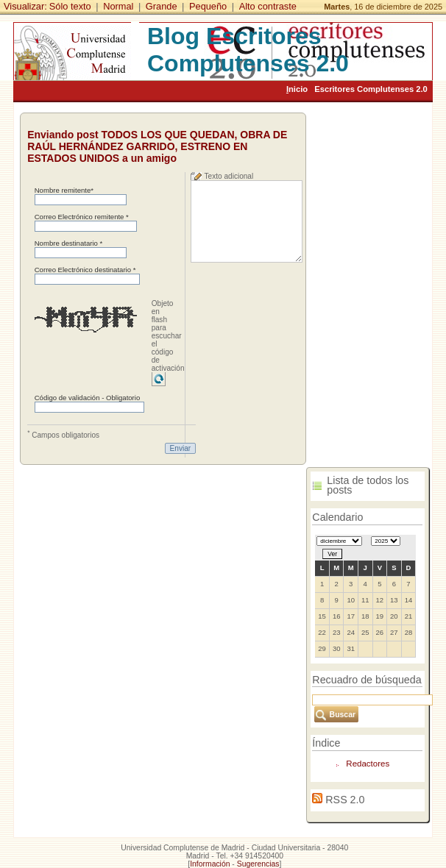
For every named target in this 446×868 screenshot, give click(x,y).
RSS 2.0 (345, 800)
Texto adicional (229, 176)
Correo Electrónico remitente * (82, 217)
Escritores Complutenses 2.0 (371, 89)
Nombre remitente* (64, 190)
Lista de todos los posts (368, 485)
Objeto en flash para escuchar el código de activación (168, 336)
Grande (162, 6)
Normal (118, 6)
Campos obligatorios (63, 434)
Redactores (368, 764)
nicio (297, 89)
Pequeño (208, 6)
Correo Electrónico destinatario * (85, 270)
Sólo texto (70, 6)
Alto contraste (268, 6)
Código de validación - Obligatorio (88, 398)
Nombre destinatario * (68, 243)
